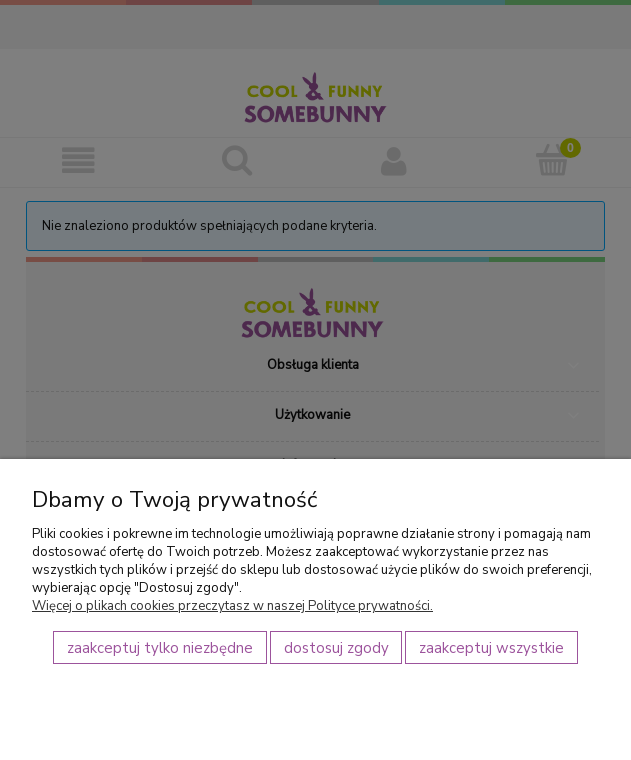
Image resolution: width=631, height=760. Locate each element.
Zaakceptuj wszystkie (491, 648)
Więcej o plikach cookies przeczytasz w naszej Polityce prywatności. (232, 606)
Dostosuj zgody (336, 648)
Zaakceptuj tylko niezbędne (160, 648)
